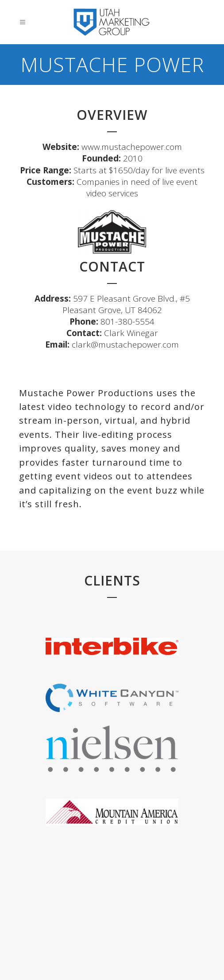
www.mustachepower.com (132, 147)
